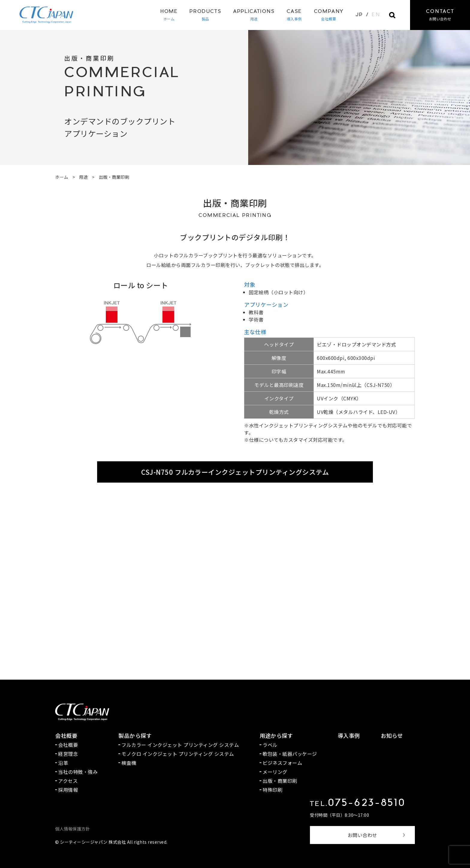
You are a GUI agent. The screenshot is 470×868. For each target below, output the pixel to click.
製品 (205, 15)
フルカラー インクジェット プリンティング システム (180, 745)
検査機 (129, 763)
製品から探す (135, 735)
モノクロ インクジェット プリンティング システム (178, 754)
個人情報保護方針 (73, 829)
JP (359, 15)
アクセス (68, 781)
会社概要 (329, 15)
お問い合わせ (363, 835)
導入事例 (294, 15)
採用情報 (68, 790)
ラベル (270, 745)
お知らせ (392, 735)
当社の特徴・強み (78, 772)
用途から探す (276, 735)
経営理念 (68, 754)
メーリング (275, 772)
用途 (254, 15)
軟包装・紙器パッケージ (290, 754)
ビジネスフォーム (282, 763)
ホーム (169, 15)
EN (376, 15)
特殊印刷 (272, 790)
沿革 (63, 763)
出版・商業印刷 (280, 781)
